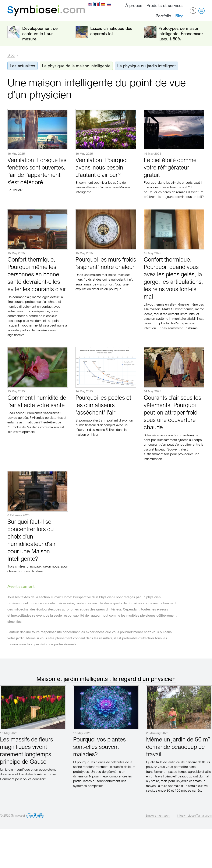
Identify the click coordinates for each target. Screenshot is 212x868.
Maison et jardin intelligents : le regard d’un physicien (106, 679)
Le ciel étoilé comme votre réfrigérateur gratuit (170, 167)
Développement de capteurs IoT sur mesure (40, 34)
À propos (134, 5)
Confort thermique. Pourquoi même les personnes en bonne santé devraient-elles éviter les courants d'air (37, 274)
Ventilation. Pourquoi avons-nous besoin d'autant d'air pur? (102, 167)
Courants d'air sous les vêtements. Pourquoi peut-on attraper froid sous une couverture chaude (172, 412)
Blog (179, 16)
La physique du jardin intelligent (146, 66)
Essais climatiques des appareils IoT (111, 31)
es (103, 4)
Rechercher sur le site (193, 11)
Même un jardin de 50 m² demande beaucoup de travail (178, 747)
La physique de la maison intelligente (76, 66)
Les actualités (22, 66)
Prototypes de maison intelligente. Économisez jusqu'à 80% (181, 34)
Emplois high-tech (158, 815)
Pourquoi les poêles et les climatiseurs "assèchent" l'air (103, 405)
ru (109, 4)
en (90, 4)
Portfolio (163, 16)
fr (97, 4)
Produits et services (165, 5)
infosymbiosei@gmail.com (195, 815)
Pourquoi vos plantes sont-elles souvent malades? (99, 747)
